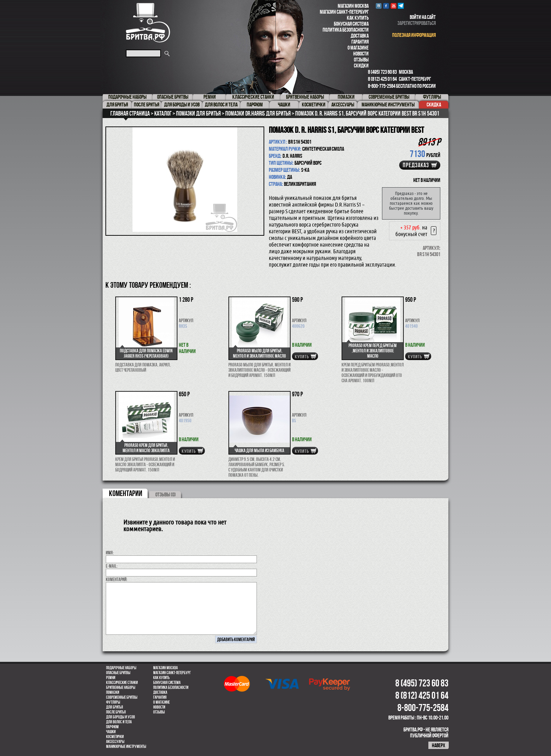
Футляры (113, 702)
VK (379, 6)
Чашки (111, 732)
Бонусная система (351, 24)
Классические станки (122, 683)
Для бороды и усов (121, 717)
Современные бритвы (122, 697)
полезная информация (414, 35)
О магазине (358, 48)
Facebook (386, 6)
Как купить (358, 18)
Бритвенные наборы (121, 687)
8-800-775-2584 (382, 86)
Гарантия (360, 42)
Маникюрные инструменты (126, 747)
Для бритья (115, 707)
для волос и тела (119, 722)
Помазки (113, 692)
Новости (361, 54)
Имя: (110, 553)
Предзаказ (416, 165)
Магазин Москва (353, 6)
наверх (439, 745)
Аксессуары (115, 742)
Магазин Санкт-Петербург (344, 12)
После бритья (116, 712)
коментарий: (117, 579)
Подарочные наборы (121, 668)
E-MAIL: (112, 566)
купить (302, 357)
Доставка (360, 36)
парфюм (112, 727)
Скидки (361, 66)
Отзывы (361, 60)
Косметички (115, 737)
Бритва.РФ (148, 23)
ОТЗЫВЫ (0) (166, 494)
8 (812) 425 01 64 (382, 79)
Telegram (401, 6)
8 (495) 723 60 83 (382, 72)
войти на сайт (423, 17)
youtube (393, 6)
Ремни (111, 678)
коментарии (126, 493)
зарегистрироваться (417, 23)
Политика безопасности (346, 30)
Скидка (434, 105)
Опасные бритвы (118, 673)
